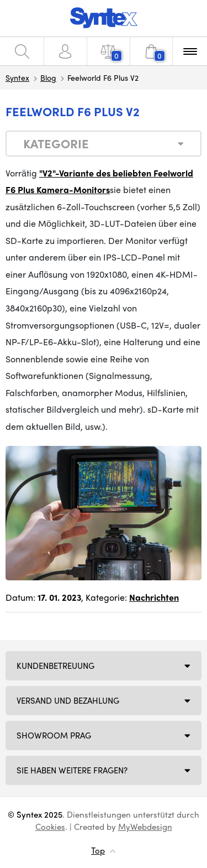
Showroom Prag (54, 735)
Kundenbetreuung (55, 666)
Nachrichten (154, 597)
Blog (48, 77)
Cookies (50, 827)
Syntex (17, 77)
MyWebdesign (145, 827)
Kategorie (56, 143)
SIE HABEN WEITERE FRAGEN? (72, 770)
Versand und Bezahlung (68, 700)
